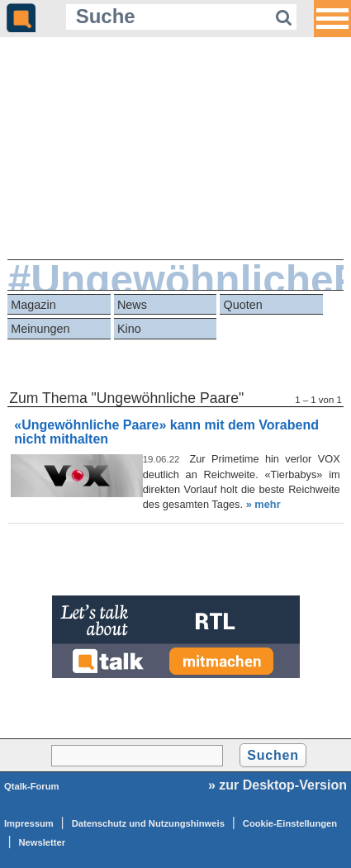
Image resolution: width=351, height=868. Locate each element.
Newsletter (43, 842)
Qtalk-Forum (32, 786)
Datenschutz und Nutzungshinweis (148, 823)
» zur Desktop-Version (277, 785)
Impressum (29, 823)
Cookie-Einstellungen (290, 823)
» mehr (263, 504)
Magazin (33, 305)
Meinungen (40, 329)
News (132, 305)
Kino (129, 329)
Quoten (243, 305)
